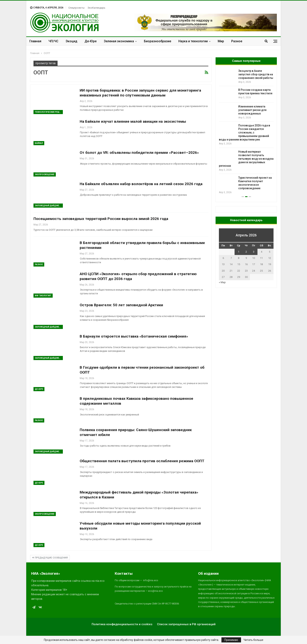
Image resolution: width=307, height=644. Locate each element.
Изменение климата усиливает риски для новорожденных (252, 110)
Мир (221, 41)
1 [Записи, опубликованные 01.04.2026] (239, 252)
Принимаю (231, 640)
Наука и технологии (193, 41)
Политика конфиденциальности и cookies (122, 624)
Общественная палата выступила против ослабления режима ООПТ (142, 461)
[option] (246, 132)
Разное (237, 41)
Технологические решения (49, 112)
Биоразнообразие (158, 41)
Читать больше (253, 640)
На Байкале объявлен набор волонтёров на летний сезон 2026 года (141, 184)
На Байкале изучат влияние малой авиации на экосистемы (133, 121)
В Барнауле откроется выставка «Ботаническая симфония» (134, 336)
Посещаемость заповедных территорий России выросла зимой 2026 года (101, 219)
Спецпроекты (76, 8)
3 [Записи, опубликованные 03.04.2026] (254, 252)
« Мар (222, 282)
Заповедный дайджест (48, 206)
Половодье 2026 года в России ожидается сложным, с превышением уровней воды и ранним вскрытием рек (244, 132)
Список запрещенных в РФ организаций (186, 624)
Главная (35, 41)
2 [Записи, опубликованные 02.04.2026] (246, 252)
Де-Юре (91, 41)
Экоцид (71, 41)
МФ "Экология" (43, 296)
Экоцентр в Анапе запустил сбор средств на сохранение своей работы (256, 74)
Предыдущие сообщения (50, 558)
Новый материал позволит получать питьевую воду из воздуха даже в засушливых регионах (246, 159)
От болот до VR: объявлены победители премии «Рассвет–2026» (139, 153)
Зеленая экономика (119, 41)
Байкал (39, 143)
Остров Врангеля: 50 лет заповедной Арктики (121, 305)
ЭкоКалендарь (96, 8)
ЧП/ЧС (53, 41)
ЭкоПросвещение (45, 174)
